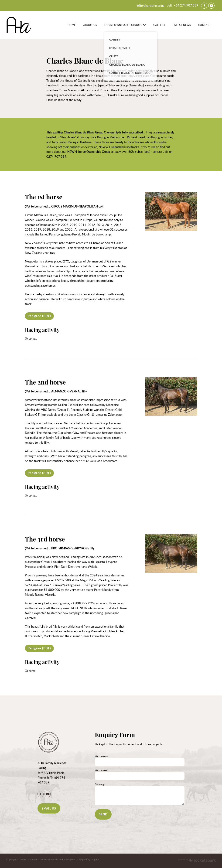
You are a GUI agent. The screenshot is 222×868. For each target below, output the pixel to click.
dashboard (34, 859)
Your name (101, 756)
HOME (72, 25)
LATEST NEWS (182, 25)
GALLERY (159, 25)
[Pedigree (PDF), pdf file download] (39, 316)
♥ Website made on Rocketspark (58, 859)
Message (100, 784)
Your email (101, 770)
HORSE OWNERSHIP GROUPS (125, 25)
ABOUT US (90, 25)
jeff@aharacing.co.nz (150, 5)
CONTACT (205, 25)
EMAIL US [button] (49, 808)
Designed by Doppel (88, 859)
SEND (103, 814)
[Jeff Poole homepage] (27, 25)
